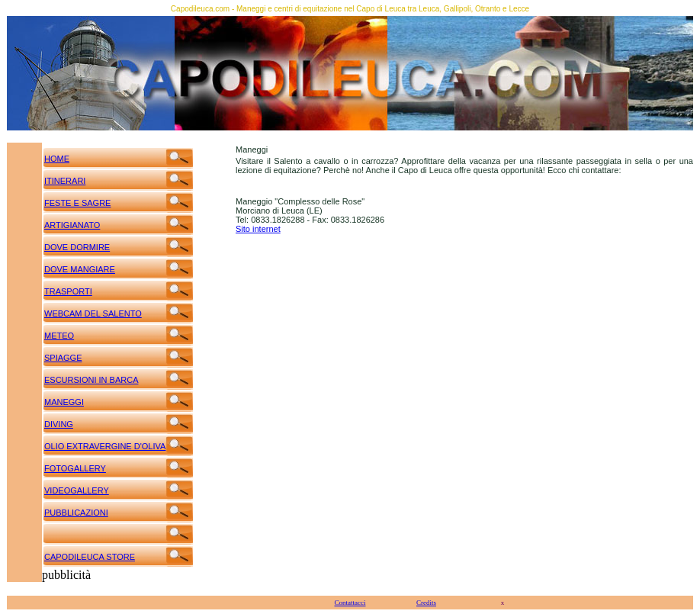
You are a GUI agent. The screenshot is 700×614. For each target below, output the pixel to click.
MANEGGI (64, 402)
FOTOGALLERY (75, 468)
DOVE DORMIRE (77, 247)
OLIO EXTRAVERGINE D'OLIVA (105, 446)
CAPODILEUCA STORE (90, 557)
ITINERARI (65, 181)
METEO (59, 336)
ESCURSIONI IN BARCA (91, 380)
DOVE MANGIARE (80, 269)
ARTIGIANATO (72, 225)
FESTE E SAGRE (77, 203)
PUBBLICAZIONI (76, 513)
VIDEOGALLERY (77, 490)
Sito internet (258, 229)
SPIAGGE (63, 358)
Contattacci (350, 603)
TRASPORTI (68, 291)
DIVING (59, 424)
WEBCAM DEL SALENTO (93, 313)
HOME (57, 159)
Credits (426, 603)
